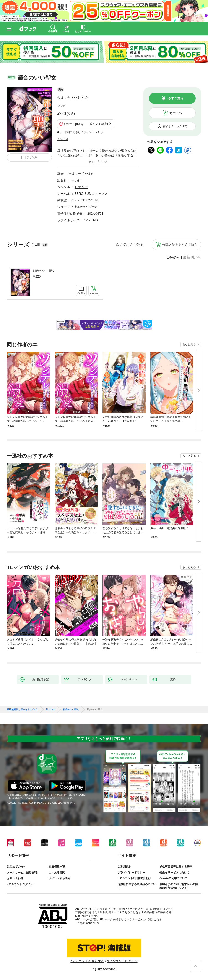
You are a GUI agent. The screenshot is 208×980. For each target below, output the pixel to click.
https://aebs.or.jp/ (88, 923)
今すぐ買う (176, 98)
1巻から (173, 257)
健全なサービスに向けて (174, 873)
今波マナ (64, 98)
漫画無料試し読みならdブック (22, 710)
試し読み (32, 157)
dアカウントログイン (20, 884)
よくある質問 (57, 873)
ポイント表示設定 (60, 878)
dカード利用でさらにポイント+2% (79, 132)
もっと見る (189, 344)
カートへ (176, 113)
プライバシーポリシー (131, 873)
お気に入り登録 (131, 245)
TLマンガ (81, 187)
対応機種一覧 (57, 867)
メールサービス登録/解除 (22, 873)
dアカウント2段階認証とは (134, 878)
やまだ (78, 98)
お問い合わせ (15, 878)
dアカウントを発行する (87, 961)
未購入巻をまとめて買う (180, 245)
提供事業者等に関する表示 (176, 867)
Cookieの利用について (174, 878)
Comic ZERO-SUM (85, 200)
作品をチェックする (175, 126)
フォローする (86, 98)
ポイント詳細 (98, 124)
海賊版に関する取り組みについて (137, 886)
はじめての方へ (16, 867)
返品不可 (63, 139)
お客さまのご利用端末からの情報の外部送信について (179, 886)
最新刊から (192, 257)
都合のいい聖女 (44, 271)
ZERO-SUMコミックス (91, 194)
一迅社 (76, 180)
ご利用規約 (125, 867)
